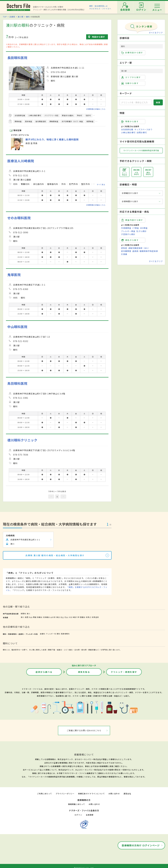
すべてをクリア (156, 33)
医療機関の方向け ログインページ (141, 845)
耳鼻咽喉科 (65, 634)
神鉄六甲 (76, 617)
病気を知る (84, 672)
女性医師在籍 (127, 129)
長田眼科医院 (17, 58)
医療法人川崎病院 (21, 161)
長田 (27, 617)
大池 (70, 617)
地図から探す (98, 37)
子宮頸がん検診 (128, 234)
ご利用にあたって (44, 794)
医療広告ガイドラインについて (91, 794)
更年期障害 (126, 251)
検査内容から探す (132, 220)
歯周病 (135, 251)
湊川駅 (20, 17)
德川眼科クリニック (22, 440)
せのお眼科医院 (19, 218)
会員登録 (90, 815)
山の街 (53, 617)
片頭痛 (124, 254)
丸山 (31, 617)
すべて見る (101, 184)
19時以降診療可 (128, 132)
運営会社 (127, 794)
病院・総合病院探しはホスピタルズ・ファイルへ (100, 7)
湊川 (28, 614)
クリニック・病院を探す (124, 672)
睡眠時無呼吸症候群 (149, 251)
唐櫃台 (83, 617)
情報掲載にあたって (76, 804)
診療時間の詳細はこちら (96, 109)
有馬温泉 (95, 617)
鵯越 (35, 617)
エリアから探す (131, 77)
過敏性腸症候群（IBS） (139, 248)
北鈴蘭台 (46, 617)
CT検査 (136, 228)
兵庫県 (12, 17)
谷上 (62, 617)
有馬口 (88, 617)
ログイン (78, 815)
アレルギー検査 (128, 231)
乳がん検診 (141, 231)
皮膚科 (43, 634)
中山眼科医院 (17, 327)
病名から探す (130, 240)
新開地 (23, 614)
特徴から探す (130, 122)
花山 (66, 617)
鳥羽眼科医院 (17, 383)
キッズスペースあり (143, 129)
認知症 (124, 248)
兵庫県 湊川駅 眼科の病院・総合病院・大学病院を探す (55, 555)
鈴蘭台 (40, 617)
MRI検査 (144, 228)
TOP (5, 17)
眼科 (28, 17)
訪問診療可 (142, 132)
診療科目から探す (132, 53)
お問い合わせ (114, 794)
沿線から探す (130, 83)
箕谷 (58, 617)
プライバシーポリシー (65, 794)
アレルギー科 (51, 634)
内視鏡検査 (126, 228)
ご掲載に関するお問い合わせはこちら (84, 730)
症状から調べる (44, 672)
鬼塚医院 (14, 275)
